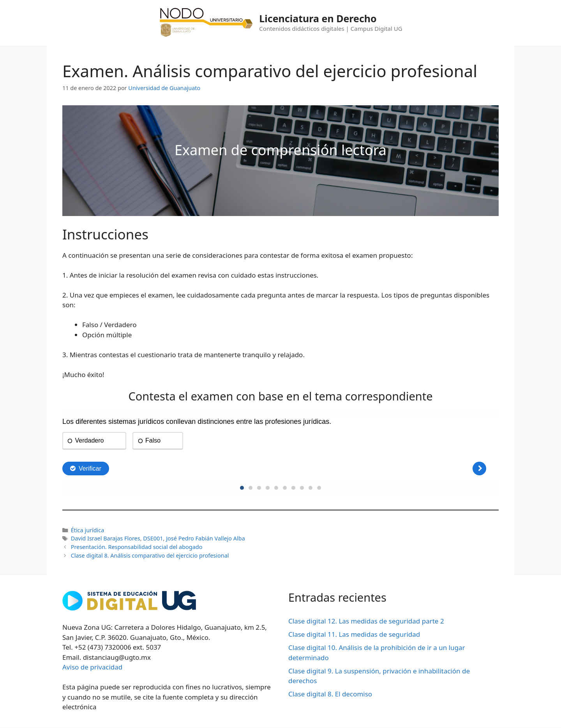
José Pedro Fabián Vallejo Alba (206, 538)
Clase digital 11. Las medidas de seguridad (354, 634)
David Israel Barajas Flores (106, 538)
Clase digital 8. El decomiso (330, 694)
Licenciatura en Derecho (318, 18)
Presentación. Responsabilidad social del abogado (137, 547)
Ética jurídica (88, 530)
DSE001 (153, 538)
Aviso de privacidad (92, 667)
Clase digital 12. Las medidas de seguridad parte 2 (366, 621)
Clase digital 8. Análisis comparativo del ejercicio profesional (150, 555)
